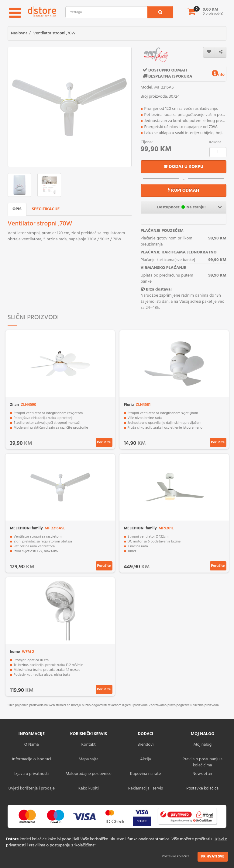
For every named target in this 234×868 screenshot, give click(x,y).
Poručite (104, 442)
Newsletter (202, 774)
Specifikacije (46, 209)
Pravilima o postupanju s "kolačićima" (62, 845)
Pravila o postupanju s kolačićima (203, 762)
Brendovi (146, 745)
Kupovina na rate (145, 774)
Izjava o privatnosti (31, 774)
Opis (17, 209)
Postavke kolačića (176, 856)
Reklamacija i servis (146, 788)
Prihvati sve (213, 856)
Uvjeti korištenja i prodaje (31, 788)
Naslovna (19, 33)
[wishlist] (209, 52)
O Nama (32, 745)
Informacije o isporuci (32, 759)
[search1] (160, 12)
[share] (221, 52)
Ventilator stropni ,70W (54, 33)
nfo (218, 75)
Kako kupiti (89, 788)
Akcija (146, 759)
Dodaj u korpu (183, 167)
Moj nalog (202, 745)
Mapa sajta (89, 759)
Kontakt (89, 745)
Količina (215, 142)
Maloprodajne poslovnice (89, 774)
